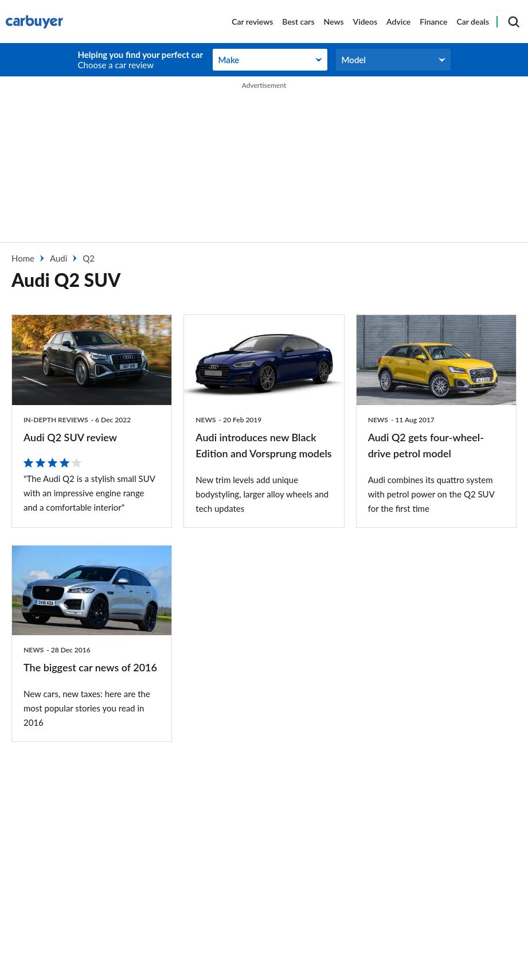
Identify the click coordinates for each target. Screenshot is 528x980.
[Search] (514, 22)
